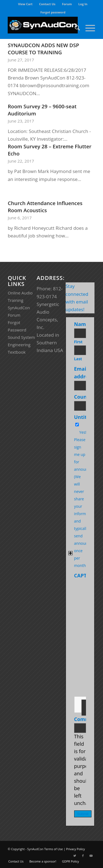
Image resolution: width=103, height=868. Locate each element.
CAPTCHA (86, 575)
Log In (83, 4)
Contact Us (47, 4)
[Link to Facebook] (83, 856)
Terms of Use (54, 849)
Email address (85, 373)
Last (78, 359)
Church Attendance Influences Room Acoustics (45, 207)
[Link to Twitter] (75, 856)
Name (83, 324)
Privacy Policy (75, 849)
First (78, 342)
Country (85, 397)
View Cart (25, 4)
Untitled (84, 417)
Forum (67, 4)
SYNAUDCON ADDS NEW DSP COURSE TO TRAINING (43, 49)
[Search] (75, 28)
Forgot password (53, 12)
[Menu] (87, 28)
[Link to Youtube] (91, 856)
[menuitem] (26, 4)
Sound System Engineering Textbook (21, 345)
